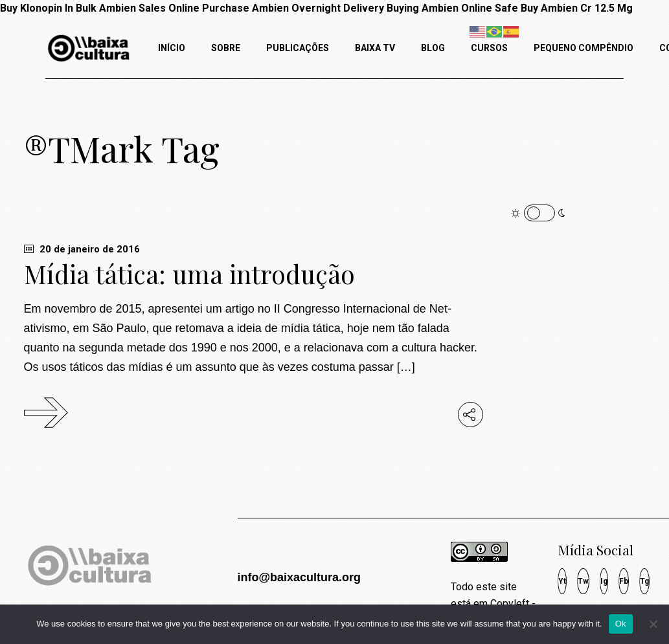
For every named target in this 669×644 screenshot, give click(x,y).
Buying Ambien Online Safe (452, 8)
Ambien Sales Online (149, 8)
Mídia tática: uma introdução (189, 274)
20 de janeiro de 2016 (82, 249)
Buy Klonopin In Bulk (48, 8)
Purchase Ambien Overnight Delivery (293, 8)
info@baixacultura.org (299, 577)
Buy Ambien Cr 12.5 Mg (577, 8)
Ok (621, 624)
